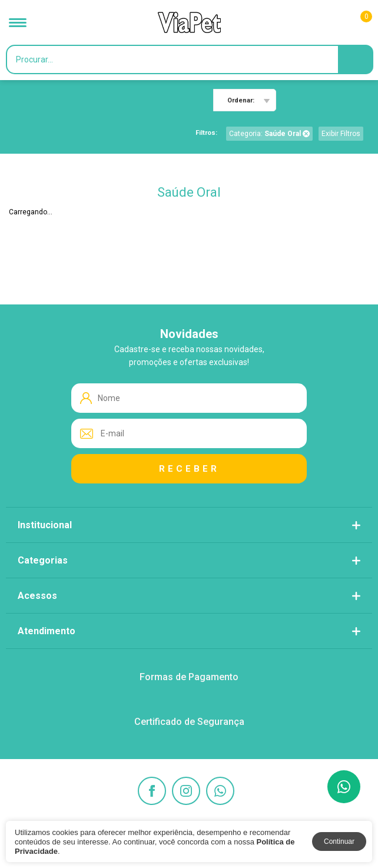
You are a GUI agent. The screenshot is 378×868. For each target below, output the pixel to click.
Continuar (339, 842)
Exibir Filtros (341, 134)
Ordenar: (241, 100)
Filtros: (206, 133)
